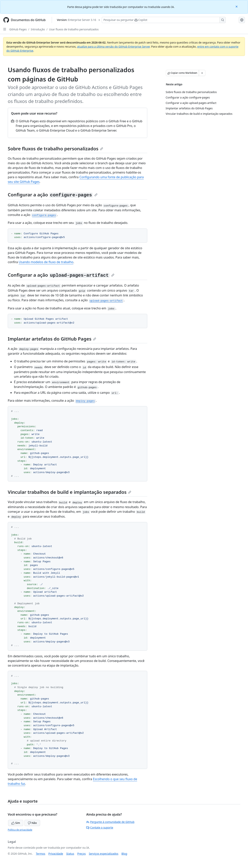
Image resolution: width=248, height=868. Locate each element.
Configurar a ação (53, 195)
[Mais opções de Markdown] (202, 73)
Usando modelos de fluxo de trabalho (46, 262)
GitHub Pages (18, 29)
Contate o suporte (100, 827)
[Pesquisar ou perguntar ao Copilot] (164, 20)
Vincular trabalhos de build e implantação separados (69, 492)
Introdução (38, 29)
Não (32, 823)
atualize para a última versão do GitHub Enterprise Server (113, 47)
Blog (124, 854)
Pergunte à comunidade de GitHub (110, 822)
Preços (82, 854)
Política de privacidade (20, 830)
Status (70, 854)
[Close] (237, 6)
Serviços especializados (103, 854)
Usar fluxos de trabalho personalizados (74, 29)
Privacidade (56, 854)
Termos (41, 854)
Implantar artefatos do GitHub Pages (52, 339)
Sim (16, 823)
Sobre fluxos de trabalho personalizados (55, 149)
